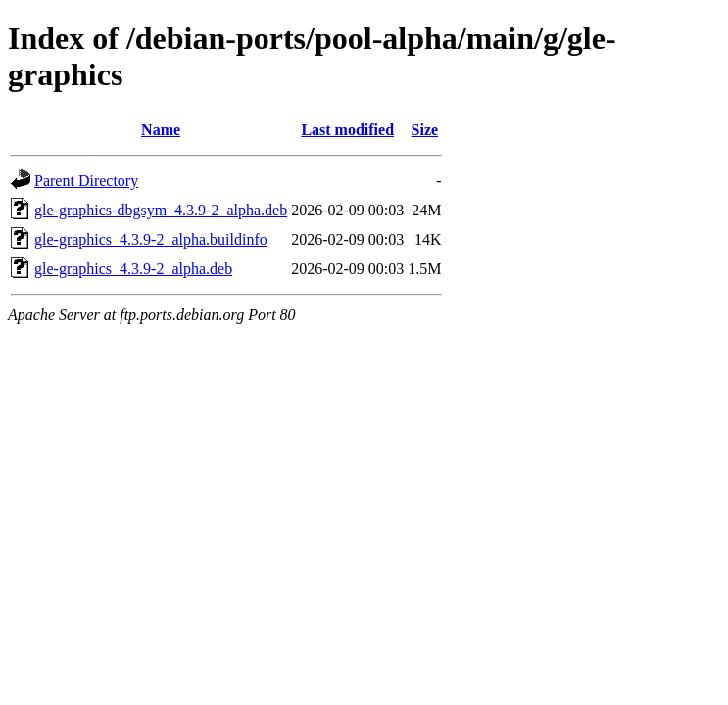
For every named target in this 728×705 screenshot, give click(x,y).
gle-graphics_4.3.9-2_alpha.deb (133, 269)
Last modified (347, 130)
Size (425, 130)
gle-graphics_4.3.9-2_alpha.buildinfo (151, 239)
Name (161, 130)
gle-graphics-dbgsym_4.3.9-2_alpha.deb (161, 210)
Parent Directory (86, 181)
